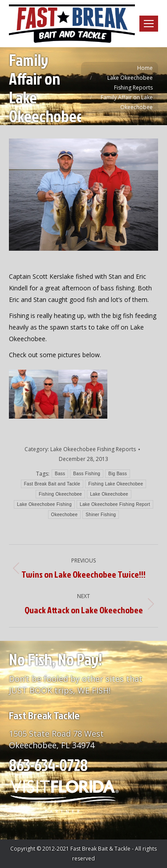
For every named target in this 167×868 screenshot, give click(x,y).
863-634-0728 (48, 765)
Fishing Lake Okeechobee (116, 484)
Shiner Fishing (101, 515)
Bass (60, 474)
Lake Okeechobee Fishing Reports (93, 449)
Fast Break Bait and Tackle (52, 484)
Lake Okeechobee (109, 494)
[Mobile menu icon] (149, 24)
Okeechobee (65, 515)
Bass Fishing (87, 474)
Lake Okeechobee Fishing (44, 504)
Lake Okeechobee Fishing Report (115, 504)
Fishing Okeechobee (60, 494)
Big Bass (118, 474)
